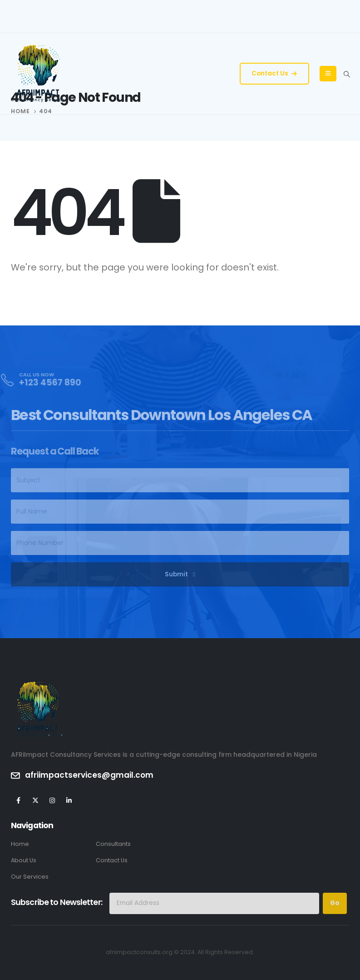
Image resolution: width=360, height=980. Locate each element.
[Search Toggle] (347, 74)
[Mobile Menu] (328, 74)
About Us (24, 860)
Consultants (113, 844)
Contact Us (274, 73)
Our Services (30, 877)
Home (20, 844)
